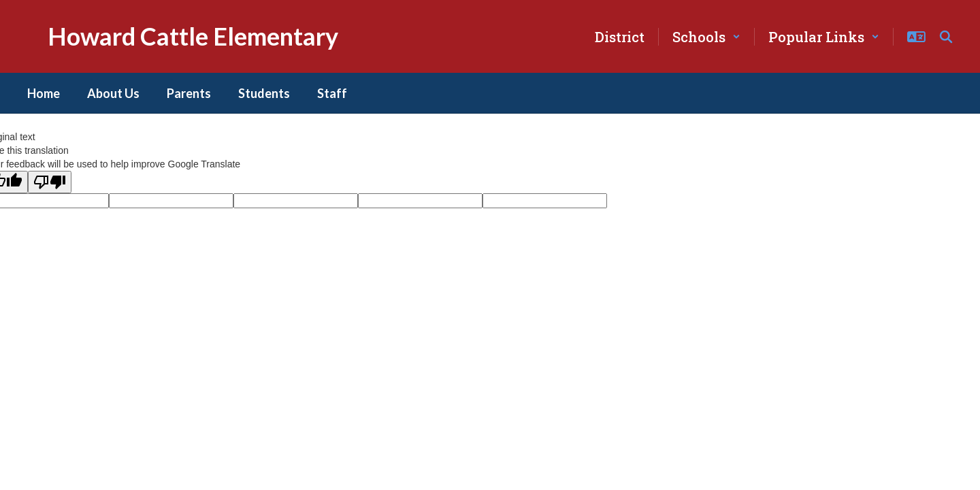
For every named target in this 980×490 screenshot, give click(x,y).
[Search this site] (946, 37)
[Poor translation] (50, 182)
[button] (706, 37)
